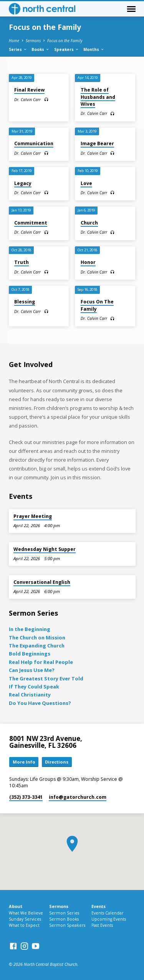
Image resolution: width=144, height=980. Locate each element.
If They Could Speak (34, 687)
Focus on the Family (65, 41)
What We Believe (26, 913)
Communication (34, 143)
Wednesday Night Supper (45, 549)
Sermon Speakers (67, 925)
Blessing (25, 302)
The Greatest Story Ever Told (46, 678)
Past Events (102, 925)
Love (86, 183)
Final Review (29, 90)
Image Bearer (97, 143)
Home (14, 41)
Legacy (23, 183)
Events (98, 906)
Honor (88, 262)
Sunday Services (25, 919)
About (16, 906)
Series (18, 49)
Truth (22, 262)
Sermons (33, 41)
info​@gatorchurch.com (78, 797)
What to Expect (24, 925)
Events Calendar (108, 913)
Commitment (31, 223)
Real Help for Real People (41, 662)
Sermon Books (64, 919)
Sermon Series (64, 913)
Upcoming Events (109, 919)
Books (41, 49)
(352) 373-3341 (26, 797)
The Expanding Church (37, 646)
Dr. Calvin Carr (27, 100)
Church (89, 223)
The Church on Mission (37, 637)
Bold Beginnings (30, 654)
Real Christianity (30, 695)
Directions (57, 762)
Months (94, 49)
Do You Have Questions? (40, 703)
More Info (24, 762)
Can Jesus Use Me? (32, 670)
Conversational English (42, 582)
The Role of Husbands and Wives (98, 97)
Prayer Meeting (33, 516)
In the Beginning (30, 629)
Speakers (67, 49)
